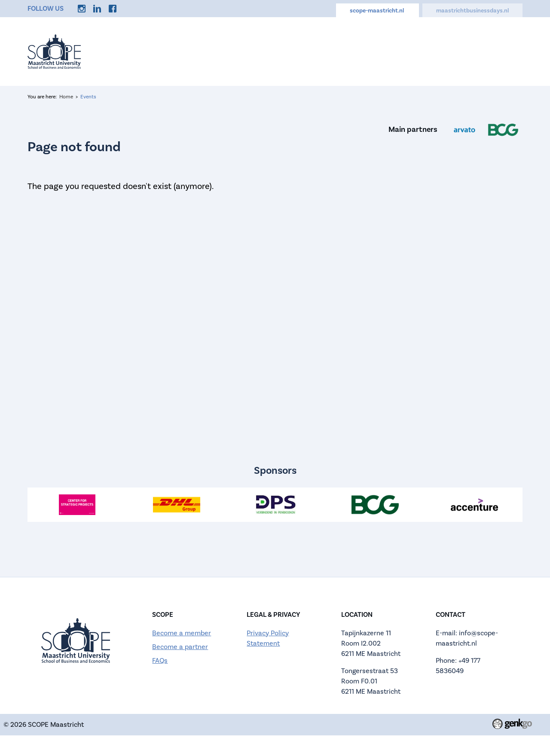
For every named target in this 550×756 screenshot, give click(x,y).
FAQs (160, 660)
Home (165, 51)
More (505, 51)
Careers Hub (346, 51)
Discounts (401, 51)
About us (246, 51)
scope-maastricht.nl (377, 11)
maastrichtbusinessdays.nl (472, 11)
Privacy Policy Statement (268, 638)
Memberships (457, 51)
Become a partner (180, 647)
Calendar (293, 51)
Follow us (46, 8)
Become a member (182, 633)
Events (203, 51)
